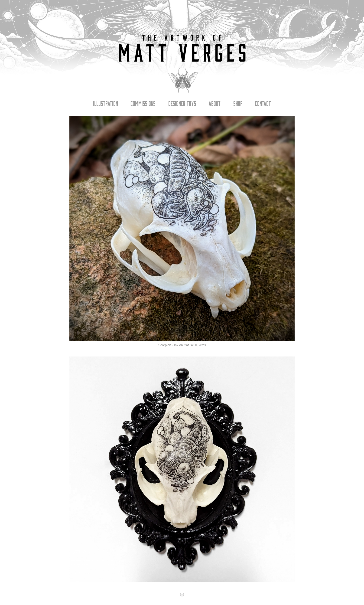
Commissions (143, 103)
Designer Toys (182, 103)
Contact (263, 103)
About (215, 103)
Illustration (106, 103)
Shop (238, 103)
